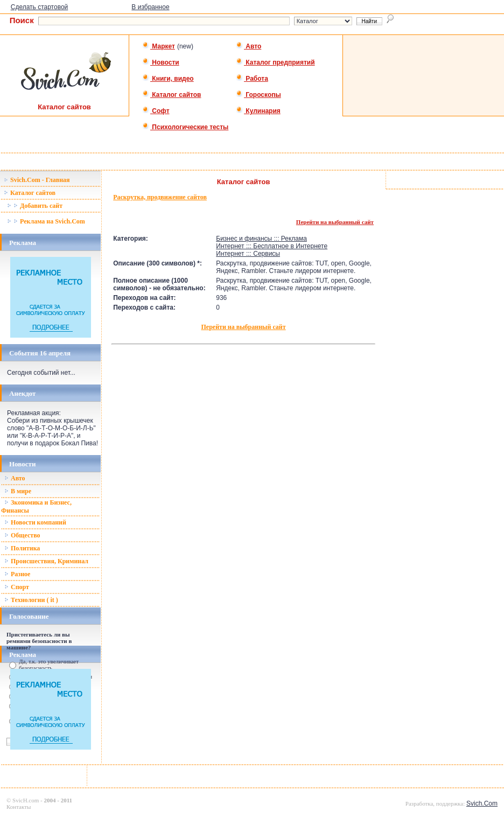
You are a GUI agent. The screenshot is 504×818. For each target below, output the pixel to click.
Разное (17, 574)
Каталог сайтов (171, 95)
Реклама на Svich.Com (46, 221)
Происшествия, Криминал (46, 561)
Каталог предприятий (275, 62)
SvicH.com (26, 800)
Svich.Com (482, 803)
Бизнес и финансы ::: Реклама (261, 239)
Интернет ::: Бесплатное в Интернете (272, 246)
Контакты (19, 807)
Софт (156, 111)
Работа (252, 79)
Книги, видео (168, 79)
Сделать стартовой (40, 7)
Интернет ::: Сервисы (248, 254)
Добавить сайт (35, 206)
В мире (18, 491)
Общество (22, 535)
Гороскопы (258, 95)
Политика (22, 548)
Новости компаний (35, 522)
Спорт (17, 587)
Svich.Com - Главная (37, 180)
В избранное (150, 7)
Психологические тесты (185, 127)
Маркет (159, 46)
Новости (161, 62)
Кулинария (258, 111)
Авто (248, 46)
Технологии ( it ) (31, 600)
